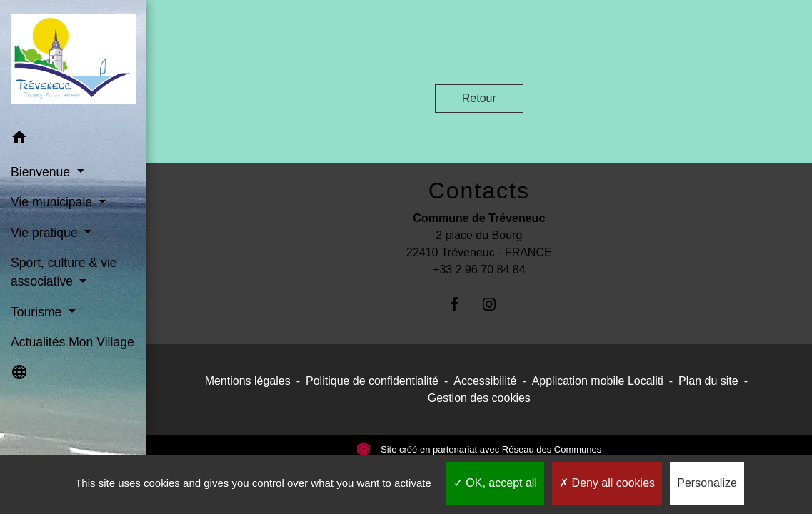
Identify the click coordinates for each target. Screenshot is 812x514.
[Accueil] (73, 61)
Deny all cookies (607, 483)
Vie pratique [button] (46, 233)
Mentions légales (248, 381)
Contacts (479, 191)
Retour (479, 98)
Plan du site (708, 381)
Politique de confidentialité (372, 381)
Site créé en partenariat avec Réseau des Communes (479, 449)
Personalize (707, 483)
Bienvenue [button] (42, 172)
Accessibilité (485, 381)
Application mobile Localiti (598, 381)
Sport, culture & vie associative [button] (64, 272)
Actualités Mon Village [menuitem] (72, 342)
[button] (73, 140)
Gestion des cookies (479, 398)
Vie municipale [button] (53, 202)
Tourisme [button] (38, 312)
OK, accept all (495, 483)
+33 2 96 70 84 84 (479, 269)
